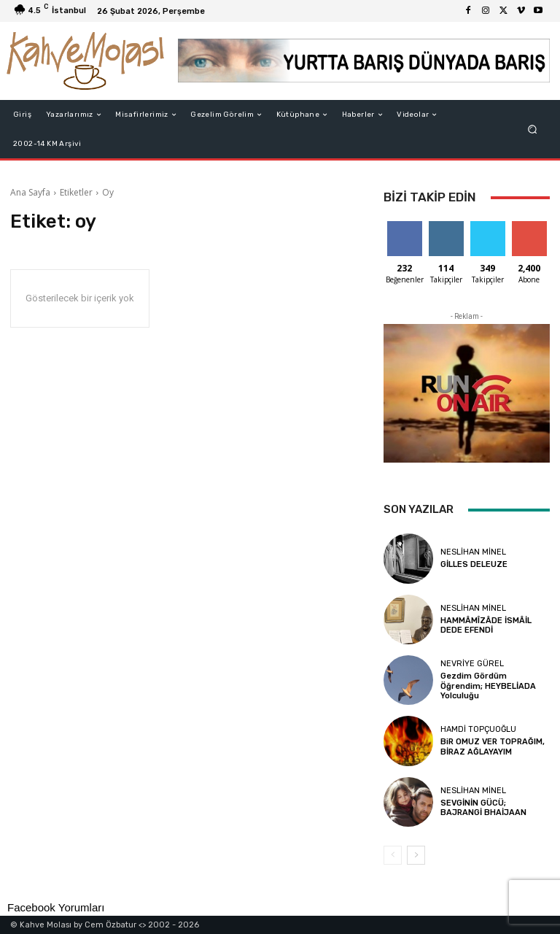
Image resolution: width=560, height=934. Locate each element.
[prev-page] (393, 855)
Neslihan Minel (473, 552)
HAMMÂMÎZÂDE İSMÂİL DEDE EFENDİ (486, 625)
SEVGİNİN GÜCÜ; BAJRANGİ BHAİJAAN (483, 808)
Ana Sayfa (30, 192)
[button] (533, 130)
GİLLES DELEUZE (474, 564)
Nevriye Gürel (472, 664)
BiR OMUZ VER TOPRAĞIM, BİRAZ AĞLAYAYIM (493, 746)
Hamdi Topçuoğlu (478, 729)
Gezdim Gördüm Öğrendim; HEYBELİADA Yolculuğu (488, 686)
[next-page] (416, 855)
